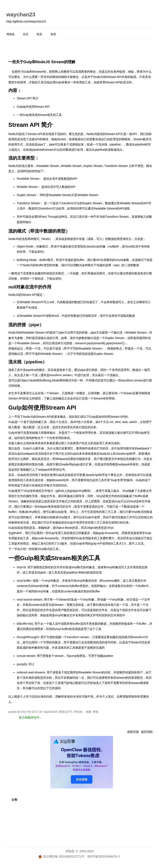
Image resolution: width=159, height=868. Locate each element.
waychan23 (21, 14)
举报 (95, 712)
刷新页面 (133, 732)
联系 (39, 34)
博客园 (10, 34)
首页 (26, 34)
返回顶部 (147, 732)
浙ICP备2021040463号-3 (104, 856)
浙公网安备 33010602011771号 (61, 856)
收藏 (88, 712)
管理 (53, 34)
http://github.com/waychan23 (26, 21)
